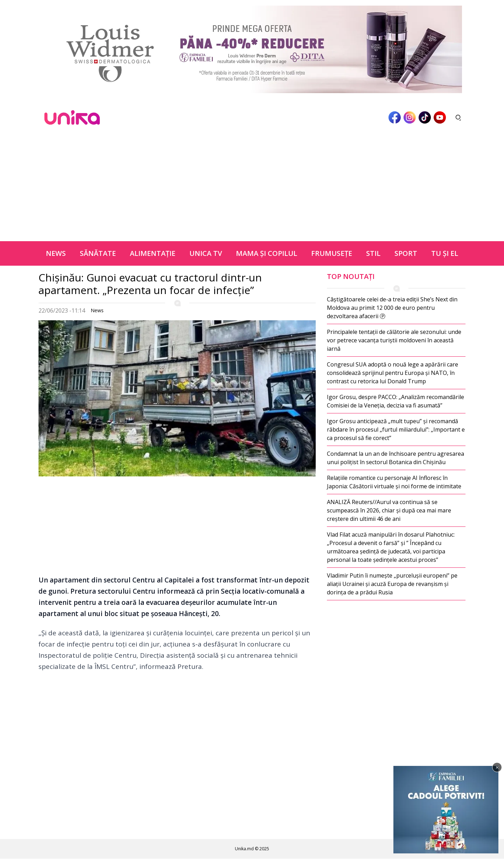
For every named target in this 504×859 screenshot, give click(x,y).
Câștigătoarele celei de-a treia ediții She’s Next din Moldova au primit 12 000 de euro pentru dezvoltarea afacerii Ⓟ (392, 308)
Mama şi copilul (267, 253)
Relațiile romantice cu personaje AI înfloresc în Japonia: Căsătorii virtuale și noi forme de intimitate (394, 482)
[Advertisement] (252, 189)
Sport (406, 253)
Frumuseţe (332, 253)
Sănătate (98, 253)
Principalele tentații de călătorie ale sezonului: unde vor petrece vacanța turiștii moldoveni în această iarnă (394, 340)
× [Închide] (497, 767)
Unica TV (206, 253)
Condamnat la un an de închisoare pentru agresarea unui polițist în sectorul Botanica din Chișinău (395, 458)
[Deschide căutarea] (458, 118)
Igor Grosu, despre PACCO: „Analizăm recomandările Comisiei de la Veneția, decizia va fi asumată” (395, 401)
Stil (373, 253)
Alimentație (153, 253)
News (56, 253)
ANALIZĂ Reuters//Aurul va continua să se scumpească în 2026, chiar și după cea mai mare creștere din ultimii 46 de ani (389, 510)
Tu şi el (445, 253)
